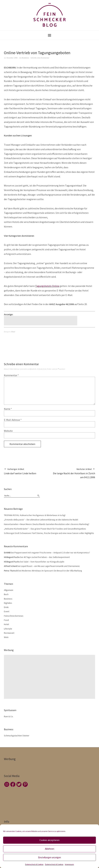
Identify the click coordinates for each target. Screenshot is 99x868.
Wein (6, 637)
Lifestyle (8, 629)
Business (8, 599)
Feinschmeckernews (14, 616)
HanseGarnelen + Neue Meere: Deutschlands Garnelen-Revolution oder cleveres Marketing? (47, 524)
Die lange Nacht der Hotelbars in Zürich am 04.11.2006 (72, 473)
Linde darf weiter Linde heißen (20, 471)
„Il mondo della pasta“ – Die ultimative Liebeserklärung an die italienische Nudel (41, 520)
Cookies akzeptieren (49, 840)
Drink (6, 607)
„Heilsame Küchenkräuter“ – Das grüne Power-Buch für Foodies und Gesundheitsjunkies (45, 529)
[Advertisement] (41, 321)
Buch (6, 594)
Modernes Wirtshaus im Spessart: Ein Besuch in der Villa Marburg (52, 571)
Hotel (13, 332)
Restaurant (9, 633)
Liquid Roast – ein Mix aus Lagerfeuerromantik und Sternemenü (50, 566)
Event (7, 611)
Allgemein (9, 590)
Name (8, 409)
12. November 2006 (11, 58)
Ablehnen (50, 849)
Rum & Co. (9, 716)
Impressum (69, 864)
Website (8, 431)
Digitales (8, 603)
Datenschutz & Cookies (34, 864)
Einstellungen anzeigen (49, 857)
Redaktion (25, 58)
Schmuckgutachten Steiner (17, 736)
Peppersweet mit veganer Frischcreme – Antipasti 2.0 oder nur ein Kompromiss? (52, 553)
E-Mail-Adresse (13, 420)
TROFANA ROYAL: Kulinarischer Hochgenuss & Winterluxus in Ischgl (35, 515)
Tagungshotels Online (47, 286)
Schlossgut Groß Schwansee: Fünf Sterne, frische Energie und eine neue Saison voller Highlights (49, 533)
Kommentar (11, 375)
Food (6, 620)
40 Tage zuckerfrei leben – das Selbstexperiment (47, 557)
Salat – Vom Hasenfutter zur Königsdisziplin (44, 562)
